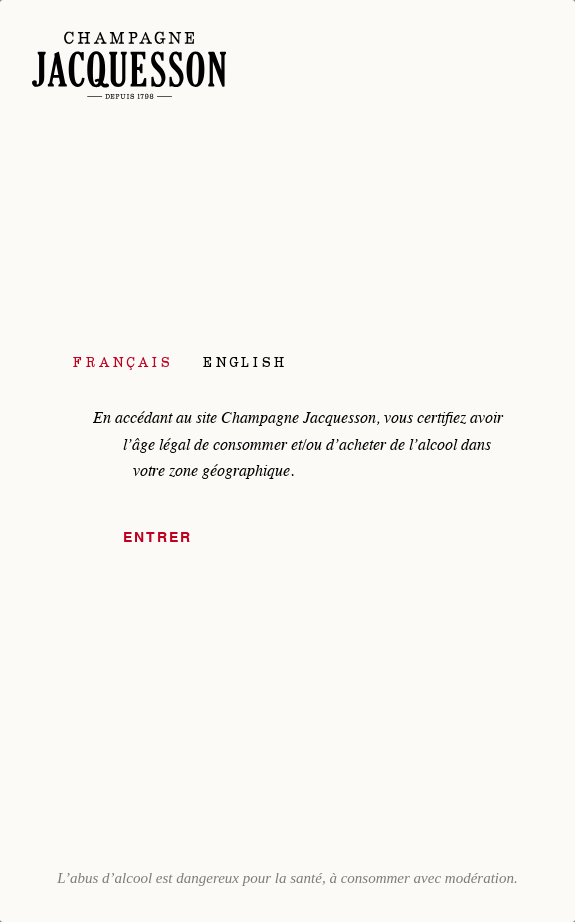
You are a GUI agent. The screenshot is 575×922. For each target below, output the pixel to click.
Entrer (157, 538)
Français (123, 362)
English (245, 362)
